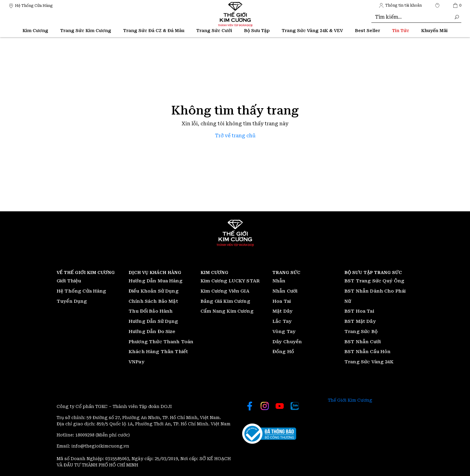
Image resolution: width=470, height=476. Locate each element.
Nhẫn (279, 281)
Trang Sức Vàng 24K (369, 362)
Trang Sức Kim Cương (86, 31)
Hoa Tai (282, 301)
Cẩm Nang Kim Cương (227, 311)
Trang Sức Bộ (361, 332)
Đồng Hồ (283, 352)
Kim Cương (35, 31)
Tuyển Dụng (72, 301)
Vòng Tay (284, 332)
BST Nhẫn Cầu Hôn (367, 352)
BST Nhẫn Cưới (363, 342)
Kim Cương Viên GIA (225, 291)
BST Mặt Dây (360, 321)
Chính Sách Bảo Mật (153, 301)
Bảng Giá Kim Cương (225, 301)
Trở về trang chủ (235, 136)
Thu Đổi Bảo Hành (151, 311)
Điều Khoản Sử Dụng (154, 291)
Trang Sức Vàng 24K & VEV (312, 31)
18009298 (85, 435)
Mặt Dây (283, 311)
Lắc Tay (282, 321)
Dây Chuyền (287, 342)
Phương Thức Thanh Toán (161, 342)
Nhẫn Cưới (285, 291)
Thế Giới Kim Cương (350, 400)
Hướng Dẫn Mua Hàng (156, 281)
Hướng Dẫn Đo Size (152, 332)
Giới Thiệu (69, 281)
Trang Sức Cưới (214, 31)
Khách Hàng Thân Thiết (158, 352)
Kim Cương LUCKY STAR (230, 281)
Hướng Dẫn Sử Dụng (153, 321)
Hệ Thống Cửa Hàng (82, 291)
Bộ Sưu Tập (257, 31)
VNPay (137, 362)
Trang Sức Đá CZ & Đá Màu (154, 31)
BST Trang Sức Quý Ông (374, 281)
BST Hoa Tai (359, 311)
